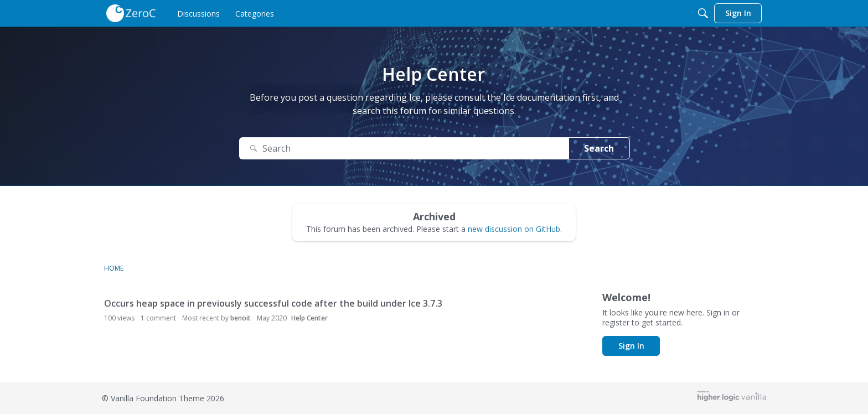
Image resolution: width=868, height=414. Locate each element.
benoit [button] (241, 318)
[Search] (703, 13)
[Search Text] (404, 149)
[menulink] (198, 13)
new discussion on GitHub (514, 229)
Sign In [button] (631, 346)
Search (599, 148)
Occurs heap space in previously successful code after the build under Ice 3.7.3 (273, 303)
